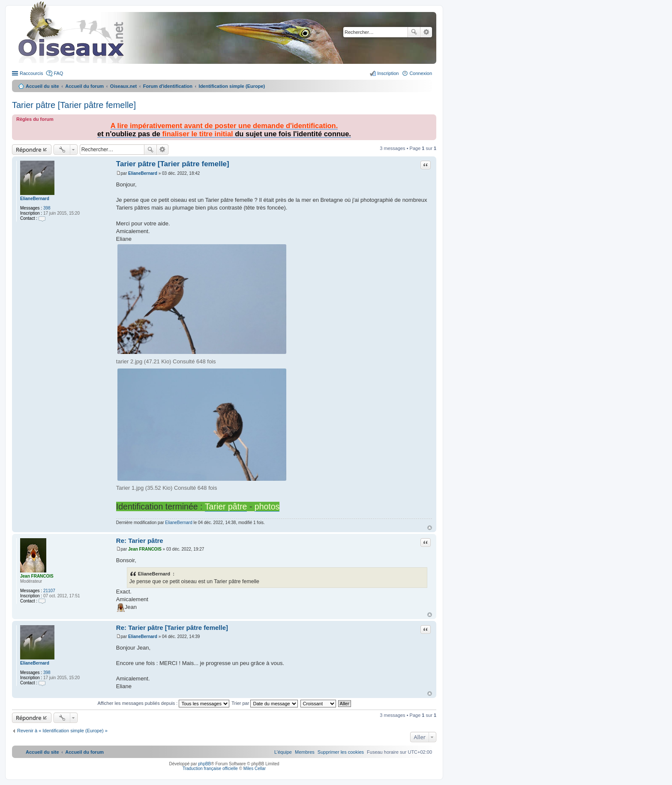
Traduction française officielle (210, 769)
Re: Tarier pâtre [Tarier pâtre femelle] (172, 628)
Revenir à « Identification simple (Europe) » (62, 731)
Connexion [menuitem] (421, 73)
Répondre (29, 150)
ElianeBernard (35, 199)
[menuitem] (341, 752)
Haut (430, 528)
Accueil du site (42, 86)
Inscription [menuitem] (388, 73)
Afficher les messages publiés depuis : (163, 703)
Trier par (265, 703)
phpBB (204, 764)
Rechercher (414, 32)
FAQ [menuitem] (58, 73)
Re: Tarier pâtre (140, 541)
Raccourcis (31, 73)
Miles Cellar (255, 769)
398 (47, 208)
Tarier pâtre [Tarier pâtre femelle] (74, 105)
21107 (49, 591)
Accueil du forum (84, 86)
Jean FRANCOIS (37, 576)
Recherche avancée (426, 32)
